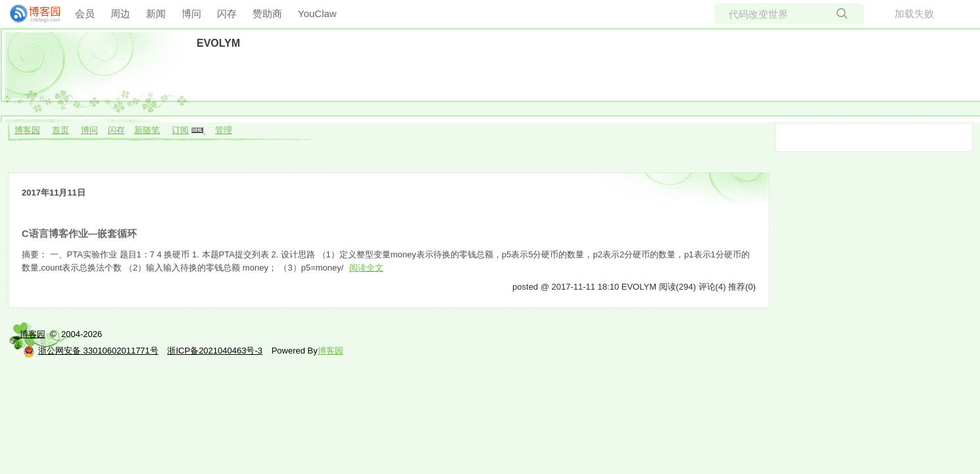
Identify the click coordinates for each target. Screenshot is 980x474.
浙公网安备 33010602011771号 (91, 351)
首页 (61, 130)
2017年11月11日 (54, 193)
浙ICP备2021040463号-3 (215, 351)
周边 (120, 13)
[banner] (30, 14)
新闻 (156, 13)
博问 (191, 13)
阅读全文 (366, 268)
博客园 (27, 130)
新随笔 (147, 130)
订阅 (180, 130)
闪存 (227, 13)
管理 (224, 130)
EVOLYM (218, 43)
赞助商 (267, 13)
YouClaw (317, 13)
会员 (85, 13)
